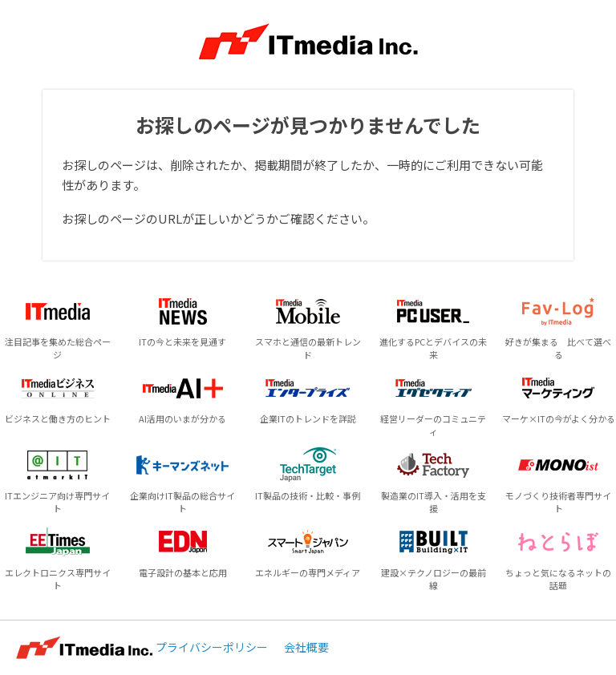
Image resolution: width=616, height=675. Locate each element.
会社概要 (306, 647)
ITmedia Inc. (84, 648)
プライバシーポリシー (212, 647)
